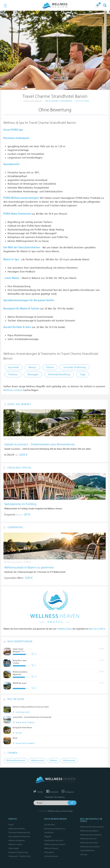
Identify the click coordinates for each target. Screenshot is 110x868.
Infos (10, 85)
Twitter (38, 792)
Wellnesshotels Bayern (89, 831)
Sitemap (84, 855)
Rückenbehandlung (59, 374)
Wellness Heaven (51, 848)
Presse (11, 825)
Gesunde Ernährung (75, 367)
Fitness (50, 367)
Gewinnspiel (14, 848)
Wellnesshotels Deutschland (92, 827)
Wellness (54, 760)
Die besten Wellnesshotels (19, 833)
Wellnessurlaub (38, 760)
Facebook (52, 792)
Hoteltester (49, 833)
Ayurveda (14, 367)
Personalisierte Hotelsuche (19, 837)
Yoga (83, 374)
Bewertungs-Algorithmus (55, 829)
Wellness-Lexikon (13, 390)
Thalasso (13, 374)
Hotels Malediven (87, 851)
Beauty (33, 367)
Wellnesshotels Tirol (88, 839)
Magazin (48, 837)
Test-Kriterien (50, 825)
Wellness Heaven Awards (55, 844)
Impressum (13, 856)
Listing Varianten (51, 856)
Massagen (33, 374)
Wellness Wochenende (16, 760)
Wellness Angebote (17, 841)
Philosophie (49, 852)
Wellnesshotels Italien (89, 843)
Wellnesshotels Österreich (91, 835)
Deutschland (82, 101)
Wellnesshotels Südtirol (90, 847)
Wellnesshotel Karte (17, 829)
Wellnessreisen (69, 760)
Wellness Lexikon (15, 844)
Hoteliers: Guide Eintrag (18, 852)
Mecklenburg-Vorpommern (59, 101)
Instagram (68, 792)
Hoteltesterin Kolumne (54, 841)
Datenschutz (25, 856)
